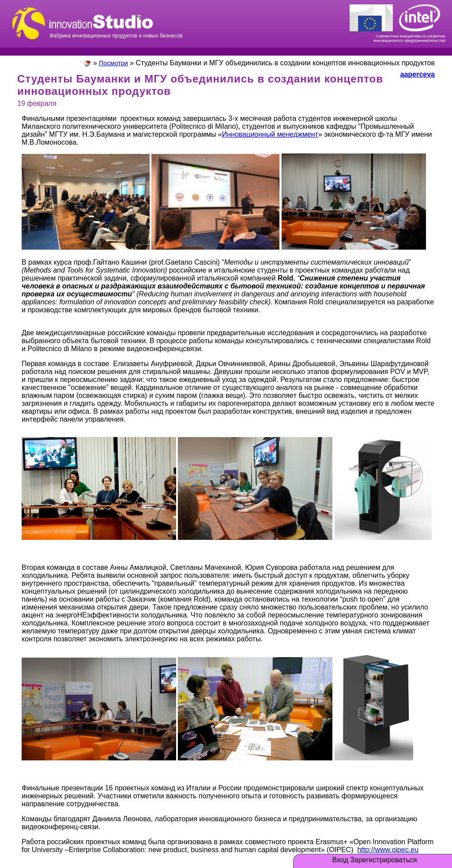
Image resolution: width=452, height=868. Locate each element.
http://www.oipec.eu (388, 850)
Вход (340, 860)
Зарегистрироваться (383, 860)
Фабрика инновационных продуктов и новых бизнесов (116, 22)
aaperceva (418, 74)
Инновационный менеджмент (270, 134)
